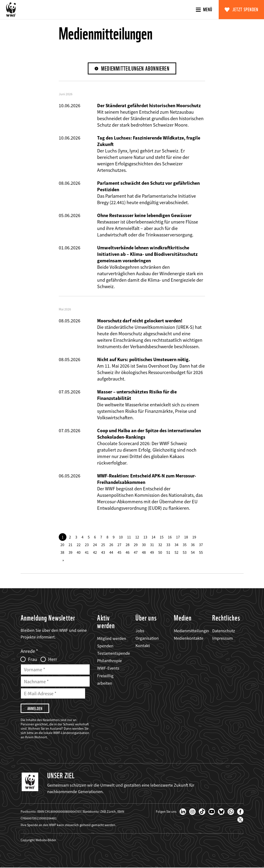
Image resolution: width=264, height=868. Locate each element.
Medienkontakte (189, 638)
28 (128, 545)
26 (111, 545)
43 (103, 552)
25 (103, 545)
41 (87, 552)
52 (176, 552)
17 (178, 537)
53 (185, 552)
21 (70, 545)
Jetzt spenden (245, 10)
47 (136, 552)
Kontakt (143, 646)
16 (170, 537)
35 (185, 545)
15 (162, 537)
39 (70, 552)
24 (95, 545)
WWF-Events (108, 668)
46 (128, 552)
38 (62, 552)
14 (153, 537)
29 (136, 545)
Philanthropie (109, 661)
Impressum (223, 638)
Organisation (147, 638)
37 (201, 545)
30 (144, 545)
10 (121, 537)
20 (62, 545)
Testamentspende (114, 653)
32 (160, 545)
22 (79, 545)
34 (176, 545)
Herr (53, 660)
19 (194, 537)
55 (201, 552)
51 (168, 552)
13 (145, 537)
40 (79, 552)
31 (152, 545)
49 (152, 552)
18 (186, 537)
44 (111, 552)
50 (160, 552)
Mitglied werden (112, 638)
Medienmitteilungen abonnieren (135, 69)
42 (95, 552)
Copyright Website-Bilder (38, 840)
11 (129, 537)
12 (137, 537)
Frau (33, 660)
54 (193, 552)
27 (119, 545)
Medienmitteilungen (192, 631)
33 (168, 545)
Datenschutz (224, 631)
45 (119, 552)
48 (144, 552)
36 (193, 545)
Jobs (140, 631)
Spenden (105, 646)
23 (87, 545)
